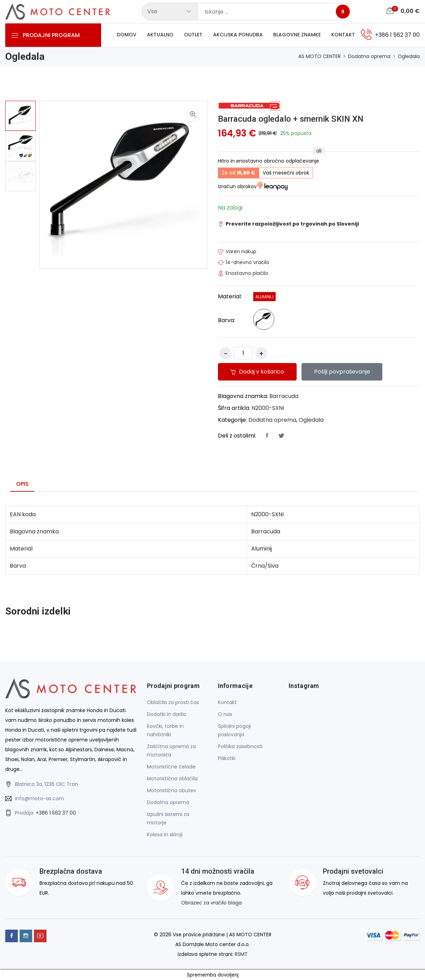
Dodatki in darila (166, 715)
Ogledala (409, 56)
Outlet (193, 35)
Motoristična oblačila (172, 779)
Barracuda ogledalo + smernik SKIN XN (291, 119)
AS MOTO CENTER (320, 56)
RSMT (241, 954)
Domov (127, 35)
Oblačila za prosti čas (173, 703)
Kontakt (343, 35)
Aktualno (160, 35)
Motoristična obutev (172, 791)
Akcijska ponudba (238, 35)
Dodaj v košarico (257, 372)
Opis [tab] (22, 484)
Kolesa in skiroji (165, 835)
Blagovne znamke (297, 35)
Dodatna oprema (369, 56)
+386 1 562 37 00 (56, 813)
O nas (225, 715)
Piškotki (227, 759)
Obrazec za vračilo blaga (211, 903)
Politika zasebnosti (240, 747)
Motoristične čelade (171, 767)
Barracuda (284, 396)
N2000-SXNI (268, 408)
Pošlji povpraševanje (342, 372)
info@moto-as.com (40, 798)
